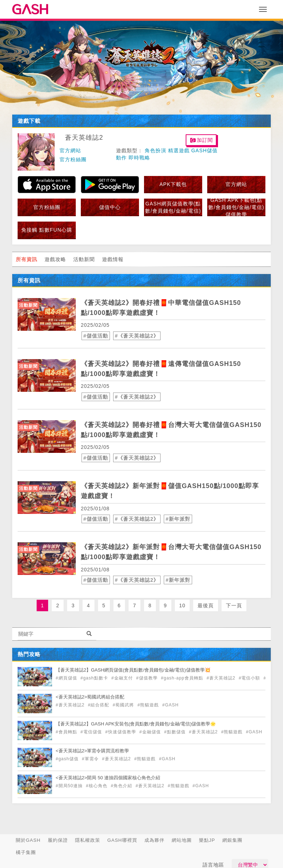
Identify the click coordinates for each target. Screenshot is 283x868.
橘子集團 (26, 852)
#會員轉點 (67, 732)
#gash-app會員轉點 (183, 678)
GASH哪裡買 (122, 840)
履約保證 (58, 840)
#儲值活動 (96, 336)
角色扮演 (156, 150)
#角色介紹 (122, 786)
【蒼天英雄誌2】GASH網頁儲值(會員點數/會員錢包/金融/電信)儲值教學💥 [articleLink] (133, 670)
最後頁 (206, 605)
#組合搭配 (99, 705)
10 (182, 605)
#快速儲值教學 (121, 732)
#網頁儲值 (67, 678)
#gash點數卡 (95, 678)
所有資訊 (27, 259)
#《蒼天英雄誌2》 (137, 336)
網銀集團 (232, 840)
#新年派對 (178, 519)
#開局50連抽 (70, 786)
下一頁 (234, 605)
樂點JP (207, 840)
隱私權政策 (88, 840)
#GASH (171, 705)
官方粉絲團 (73, 159)
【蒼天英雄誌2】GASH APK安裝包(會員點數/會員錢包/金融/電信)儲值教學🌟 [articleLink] (136, 724)
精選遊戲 (179, 150)
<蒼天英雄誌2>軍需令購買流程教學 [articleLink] (92, 751)
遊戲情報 (113, 259)
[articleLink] (47, 314)
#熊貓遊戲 (149, 705)
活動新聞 (84, 259)
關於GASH (28, 840)
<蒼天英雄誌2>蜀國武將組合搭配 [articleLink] (90, 697)
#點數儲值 (176, 732)
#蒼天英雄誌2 (222, 678)
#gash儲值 (68, 759)
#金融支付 (123, 678)
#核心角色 (97, 786)
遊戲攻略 (55, 259)
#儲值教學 (148, 678)
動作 (121, 158)
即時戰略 (139, 158)
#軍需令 (91, 759)
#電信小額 (250, 678)
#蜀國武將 (124, 705)
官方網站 (70, 150)
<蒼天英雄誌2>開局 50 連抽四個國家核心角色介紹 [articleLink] (108, 778)
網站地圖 (182, 840)
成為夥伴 (154, 840)
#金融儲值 (151, 732)
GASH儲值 (204, 150)
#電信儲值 (92, 732)
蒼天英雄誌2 (84, 138)
